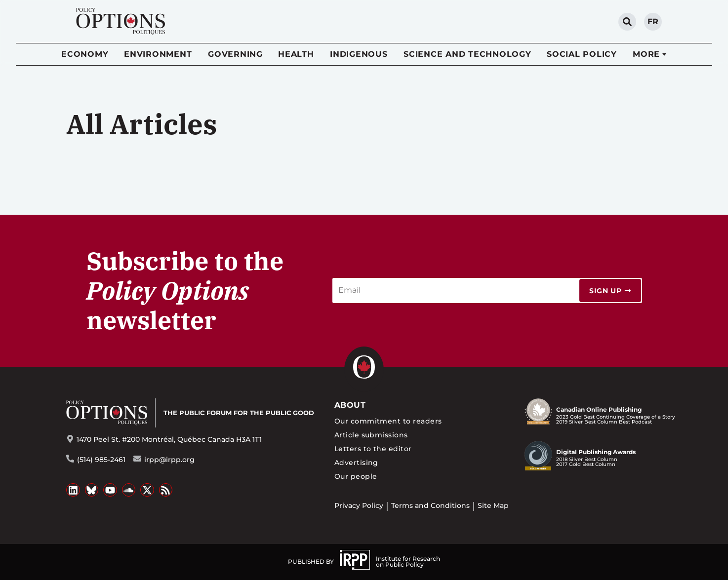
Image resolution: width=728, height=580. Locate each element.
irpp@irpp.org (169, 460)
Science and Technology (467, 54)
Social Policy (582, 54)
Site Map (493, 505)
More (646, 54)
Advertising (356, 463)
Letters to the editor (373, 449)
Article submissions (371, 435)
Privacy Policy (359, 505)
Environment (158, 54)
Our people (356, 476)
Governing (235, 54)
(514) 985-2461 (101, 460)
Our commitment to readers (388, 421)
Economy (85, 54)
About (350, 405)
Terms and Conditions (430, 505)
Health (296, 54)
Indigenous (359, 54)
